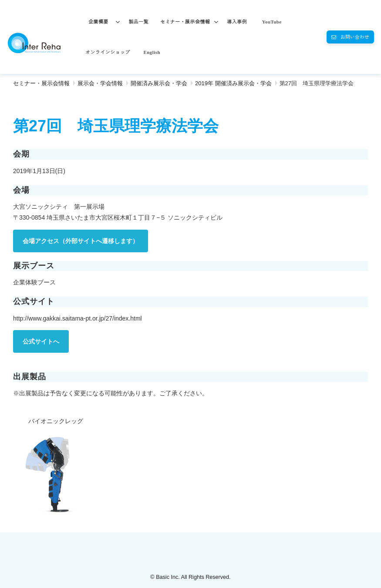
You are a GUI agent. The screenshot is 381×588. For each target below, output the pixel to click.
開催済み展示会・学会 (159, 83)
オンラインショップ (108, 52)
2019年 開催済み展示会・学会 (233, 83)
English (152, 52)
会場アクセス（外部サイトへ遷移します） (81, 241)
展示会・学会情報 (100, 83)
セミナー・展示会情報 (185, 22)
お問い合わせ (355, 37)
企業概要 (98, 22)
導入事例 (237, 22)
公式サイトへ (41, 341)
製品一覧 (138, 22)
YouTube (272, 22)
